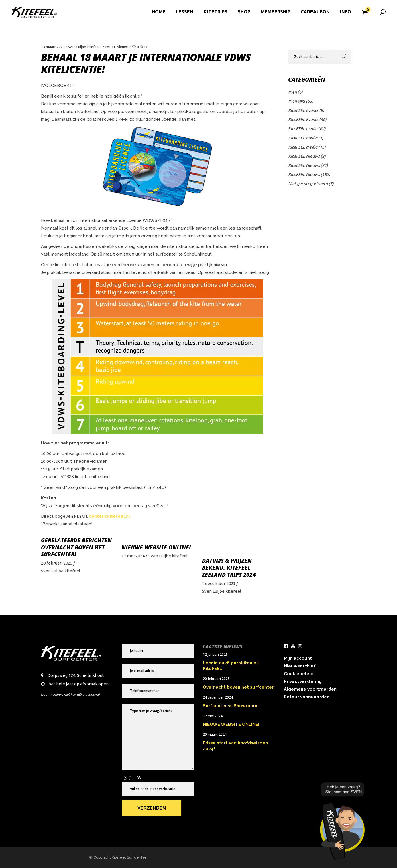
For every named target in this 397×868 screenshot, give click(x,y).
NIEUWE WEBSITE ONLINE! (156, 547)
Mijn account (298, 658)
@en (292, 92)
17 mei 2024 (133, 556)
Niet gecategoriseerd (308, 184)
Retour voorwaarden (307, 697)
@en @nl (297, 101)
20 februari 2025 (57, 563)
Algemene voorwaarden (310, 689)
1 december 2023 (219, 583)
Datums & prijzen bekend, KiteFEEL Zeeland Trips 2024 (229, 568)
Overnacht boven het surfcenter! (73, 551)
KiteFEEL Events (303, 110)
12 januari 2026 (215, 654)
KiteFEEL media (303, 129)
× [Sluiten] (389, 783)
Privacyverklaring (303, 681)
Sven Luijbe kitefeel (84, 47)
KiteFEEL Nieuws (116, 47)
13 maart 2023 (53, 47)
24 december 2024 (218, 697)
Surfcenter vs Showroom (230, 706)
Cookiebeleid (299, 674)
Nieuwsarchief (300, 666)
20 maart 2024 (215, 734)
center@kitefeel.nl (110, 516)
